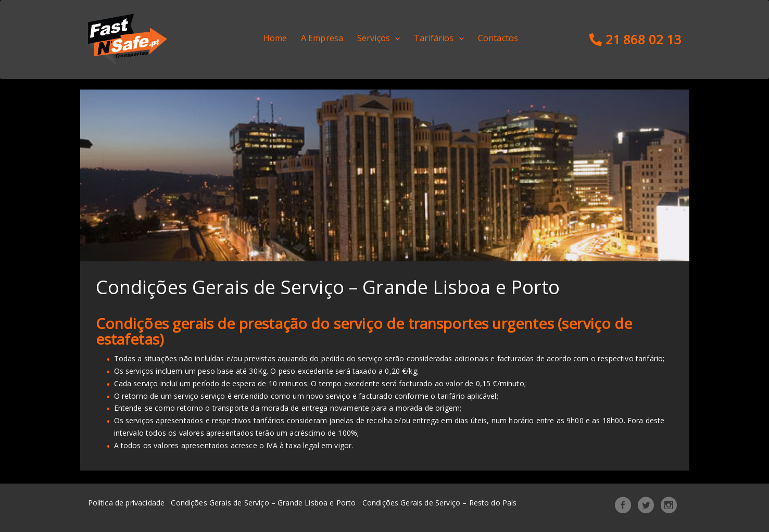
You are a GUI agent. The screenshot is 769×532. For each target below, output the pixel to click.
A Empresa (322, 38)
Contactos (498, 38)
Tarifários (434, 38)
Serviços (374, 38)
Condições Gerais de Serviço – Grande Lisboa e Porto (263, 503)
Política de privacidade (127, 503)
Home (275, 38)
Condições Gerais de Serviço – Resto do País (440, 503)
